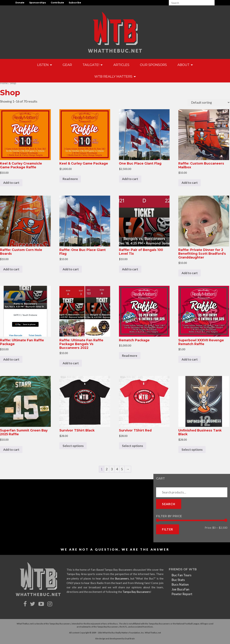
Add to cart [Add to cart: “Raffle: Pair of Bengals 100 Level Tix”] (130, 269)
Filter (167, 529)
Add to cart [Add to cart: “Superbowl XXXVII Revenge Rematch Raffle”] (190, 359)
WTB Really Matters (115, 76)
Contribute (57, 3)
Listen (45, 65)
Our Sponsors (153, 65)
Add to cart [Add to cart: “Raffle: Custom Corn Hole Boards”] (11, 269)
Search (169, 504)
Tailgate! (93, 65)
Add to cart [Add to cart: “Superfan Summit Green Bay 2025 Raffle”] (11, 450)
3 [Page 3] (112, 469)
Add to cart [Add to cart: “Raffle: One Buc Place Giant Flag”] (71, 269)
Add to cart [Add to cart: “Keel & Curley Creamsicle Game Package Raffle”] (11, 183)
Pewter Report (182, 594)
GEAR (67, 65)
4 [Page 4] (117, 469)
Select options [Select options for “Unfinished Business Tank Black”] (192, 450)
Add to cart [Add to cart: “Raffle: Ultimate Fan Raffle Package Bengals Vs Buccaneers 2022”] (71, 363)
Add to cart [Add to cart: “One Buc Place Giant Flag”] (130, 179)
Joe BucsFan (180, 589)
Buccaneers (122, 578)
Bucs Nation (180, 584)
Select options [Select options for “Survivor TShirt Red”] (132, 446)
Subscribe (75, 3)
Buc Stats (178, 580)
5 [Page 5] (122, 469)
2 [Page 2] (107, 469)
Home (4, 83)
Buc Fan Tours (181, 575)
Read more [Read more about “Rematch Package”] (130, 356)
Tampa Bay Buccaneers (136, 592)
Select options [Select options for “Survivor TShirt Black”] (73, 446)
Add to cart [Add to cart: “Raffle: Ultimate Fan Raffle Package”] (11, 359)
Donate (20, 3)
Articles (121, 65)
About (185, 65)
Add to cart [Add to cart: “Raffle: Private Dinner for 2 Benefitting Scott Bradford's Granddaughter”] (190, 273)
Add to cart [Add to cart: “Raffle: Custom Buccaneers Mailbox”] (190, 183)
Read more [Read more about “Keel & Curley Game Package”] (70, 179)
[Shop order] (209, 103)
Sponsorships (38, 3)
